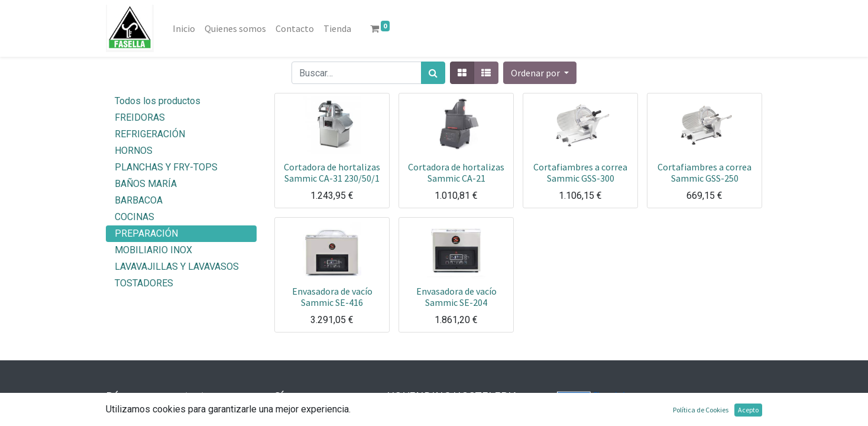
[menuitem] (184, 28)
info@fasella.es (158, 417)
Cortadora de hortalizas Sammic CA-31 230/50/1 (332, 172)
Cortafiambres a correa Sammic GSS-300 (580, 172)
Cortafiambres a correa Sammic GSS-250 (705, 172)
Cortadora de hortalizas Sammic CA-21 (456, 172)
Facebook (314, 417)
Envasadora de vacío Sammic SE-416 (332, 297)
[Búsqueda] (433, 73)
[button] (540, 73)
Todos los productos (158, 101)
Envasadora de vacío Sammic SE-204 (456, 297)
